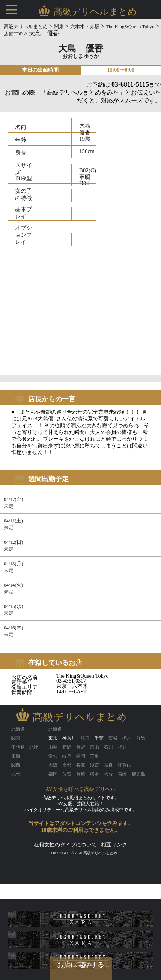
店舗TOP (13, 34)
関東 (59, 26)
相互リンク (114, 845)
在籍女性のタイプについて (65, 845)
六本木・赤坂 (85, 26)
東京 (53, 738)
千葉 (99, 738)
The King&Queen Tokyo (130, 26)
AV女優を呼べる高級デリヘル (80, 789)
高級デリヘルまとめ (26, 26)
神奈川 (69, 738)
